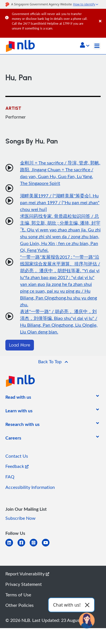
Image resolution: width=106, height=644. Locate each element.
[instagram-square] (36, 546)
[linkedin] (11, 546)
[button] (85, 46)
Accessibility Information (30, 487)
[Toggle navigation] (97, 46)
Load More (20, 345)
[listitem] (18, 398)
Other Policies (20, 605)
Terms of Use (18, 595)
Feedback (17, 466)
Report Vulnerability (27, 574)
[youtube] (48, 546)
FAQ (10, 477)
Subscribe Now (20, 518)
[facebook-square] (24, 546)
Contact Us (17, 456)
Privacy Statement (24, 584)
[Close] (101, 15)
